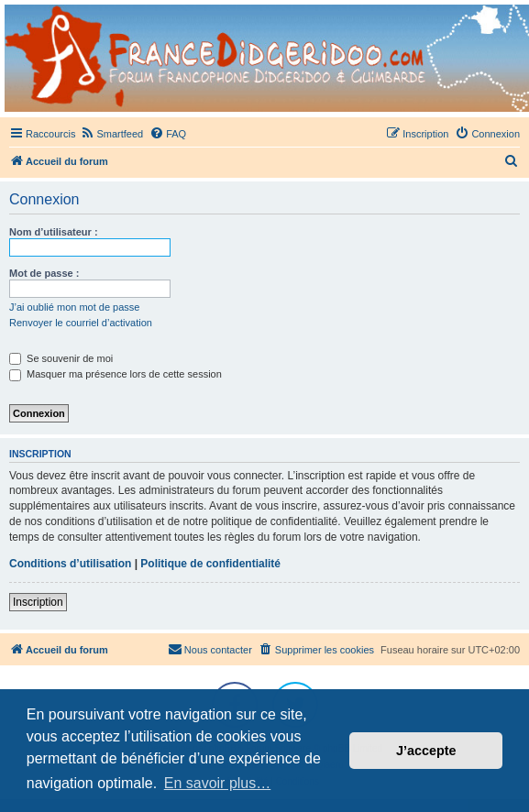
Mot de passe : (44, 273)
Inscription (38, 602)
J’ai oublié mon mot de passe (74, 307)
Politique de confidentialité (210, 564)
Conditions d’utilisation (70, 564)
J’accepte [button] (426, 751)
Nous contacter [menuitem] (210, 649)
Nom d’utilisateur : (54, 232)
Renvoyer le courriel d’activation (81, 323)
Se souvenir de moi (61, 358)
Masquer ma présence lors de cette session (116, 374)
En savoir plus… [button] (218, 783)
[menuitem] (111, 134)
